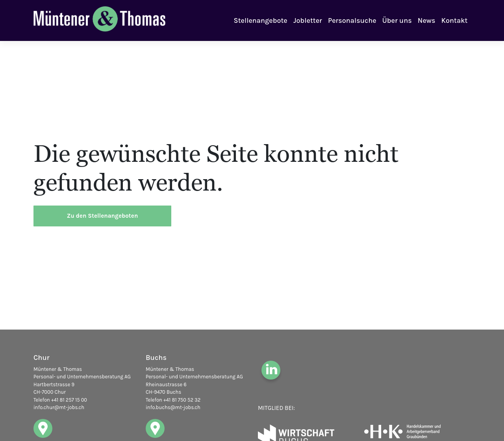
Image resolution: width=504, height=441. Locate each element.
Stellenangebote (261, 20)
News (427, 20)
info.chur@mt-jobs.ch (59, 407)
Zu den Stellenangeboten (103, 216)
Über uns (397, 20)
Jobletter (308, 20)
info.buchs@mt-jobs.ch (173, 407)
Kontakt (455, 20)
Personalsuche (352, 20)
